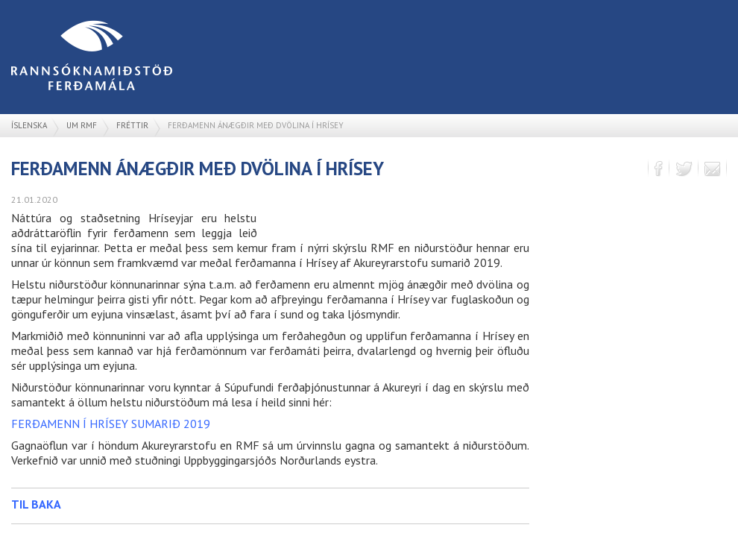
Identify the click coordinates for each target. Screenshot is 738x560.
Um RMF (82, 125)
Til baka (36, 504)
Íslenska (29, 125)
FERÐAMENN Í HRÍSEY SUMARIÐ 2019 (111, 424)
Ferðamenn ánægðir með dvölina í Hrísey (256, 125)
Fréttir (132, 125)
